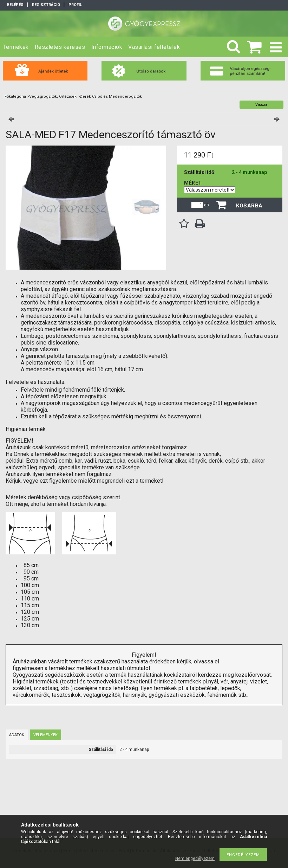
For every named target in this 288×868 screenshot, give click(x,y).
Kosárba (249, 206)
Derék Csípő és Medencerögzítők (111, 97)
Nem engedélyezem (195, 859)
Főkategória (15, 97)
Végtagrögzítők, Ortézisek (53, 97)
